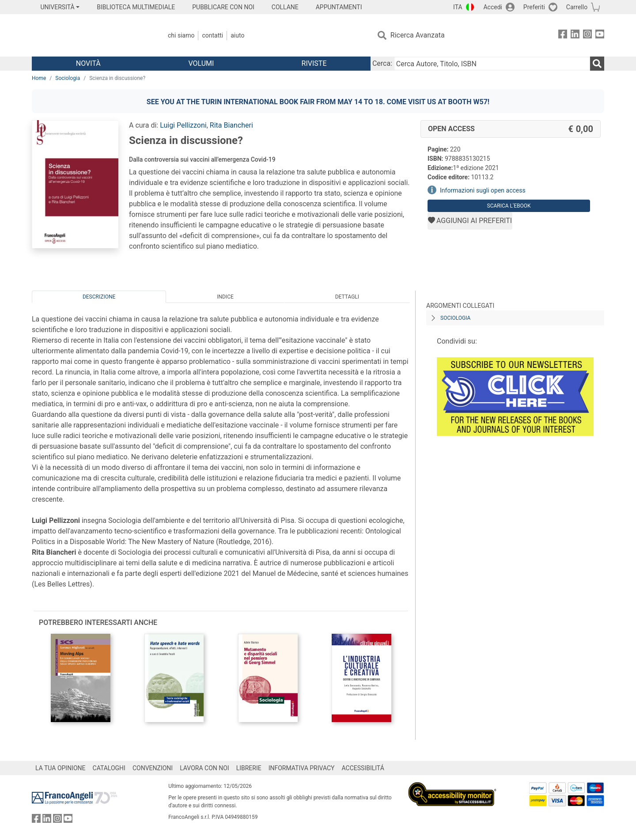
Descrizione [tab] (99, 297)
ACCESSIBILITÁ (363, 768)
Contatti (212, 35)
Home (39, 78)
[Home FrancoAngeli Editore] (90, 35)
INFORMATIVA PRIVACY (302, 768)
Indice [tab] (225, 297)
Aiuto (237, 35)
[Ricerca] (597, 64)
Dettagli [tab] (347, 297)
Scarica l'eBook (509, 206)
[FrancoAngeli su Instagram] (587, 36)
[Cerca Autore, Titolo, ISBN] (492, 64)
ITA (458, 7)
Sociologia (68, 78)
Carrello (577, 7)
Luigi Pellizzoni (183, 125)
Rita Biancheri (231, 125)
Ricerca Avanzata (418, 35)
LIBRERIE (249, 768)
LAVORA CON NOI (204, 768)
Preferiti (534, 7)
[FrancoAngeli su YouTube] (600, 36)
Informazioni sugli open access (483, 190)
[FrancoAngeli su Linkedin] (575, 36)
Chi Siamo (181, 35)
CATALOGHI (109, 768)
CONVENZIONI (153, 768)
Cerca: (382, 63)
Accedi (493, 7)
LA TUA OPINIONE (61, 768)
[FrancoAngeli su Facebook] (563, 36)
